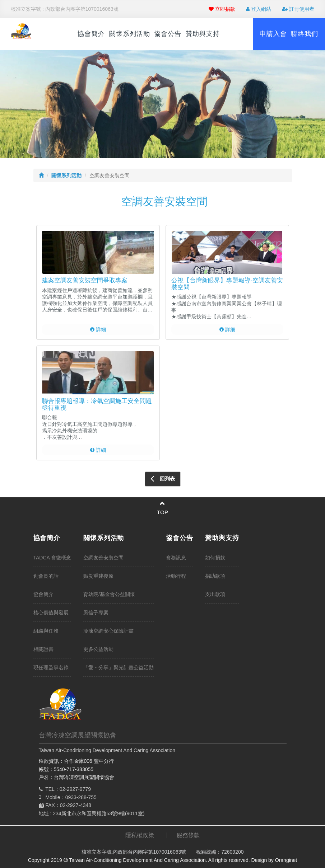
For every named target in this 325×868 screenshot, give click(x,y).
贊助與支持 (203, 34)
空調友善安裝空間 (103, 558)
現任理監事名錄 (51, 667)
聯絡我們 (305, 34)
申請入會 (273, 34)
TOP (162, 512)
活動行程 (176, 576)
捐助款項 (215, 576)
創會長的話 (46, 576)
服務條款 (188, 835)
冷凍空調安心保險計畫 (108, 631)
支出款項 (215, 594)
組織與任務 (46, 631)
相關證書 (43, 649)
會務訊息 (176, 558)
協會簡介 (91, 34)
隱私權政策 (140, 835)
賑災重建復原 (98, 576)
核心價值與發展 (51, 613)
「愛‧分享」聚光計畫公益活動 (119, 667)
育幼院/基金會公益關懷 (109, 594)
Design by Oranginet (274, 860)
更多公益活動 (98, 649)
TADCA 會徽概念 (52, 558)
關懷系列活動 (130, 34)
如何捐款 (215, 558)
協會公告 (168, 34)
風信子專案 (96, 613)
